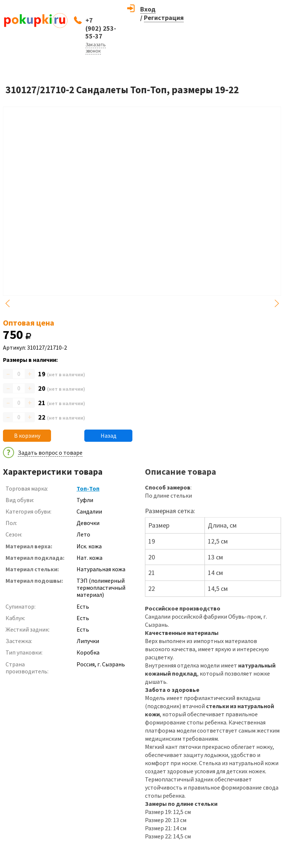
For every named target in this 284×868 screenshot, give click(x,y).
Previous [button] (7, 303)
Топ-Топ (88, 488)
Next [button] (277, 303)
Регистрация (164, 18)
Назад (109, 435)
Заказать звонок (96, 48)
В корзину (27, 435)
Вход (148, 9)
